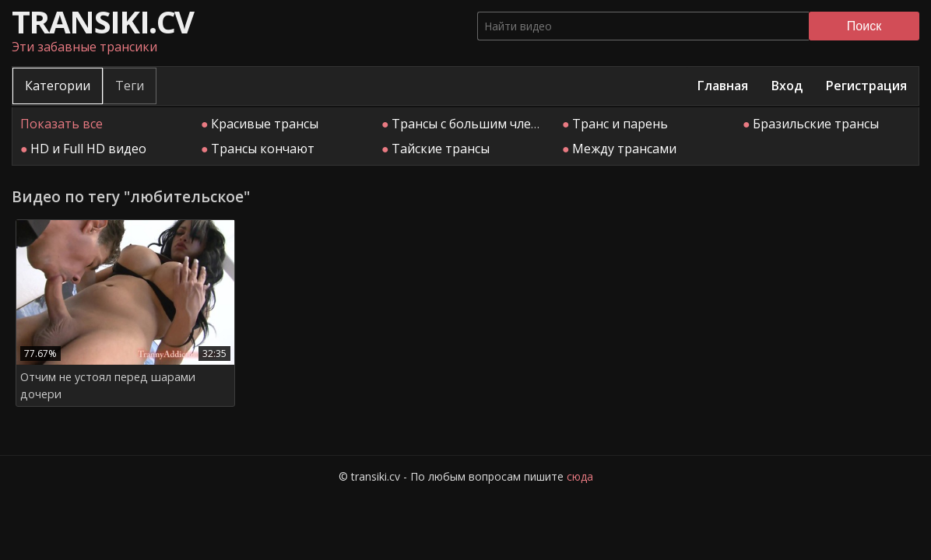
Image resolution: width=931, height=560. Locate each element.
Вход (787, 86)
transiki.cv (102, 21)
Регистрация (866, 86)
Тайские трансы (441, 149)
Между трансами (624, 149)
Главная (723, 86)
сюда (580, 476)
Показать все (61, 124)
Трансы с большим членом (474, 124)
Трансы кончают (263, 149)
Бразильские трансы (816, 124)
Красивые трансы (265, 124)
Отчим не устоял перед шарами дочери (108, 385)
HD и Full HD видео (88, 149)
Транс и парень (620, 124)
